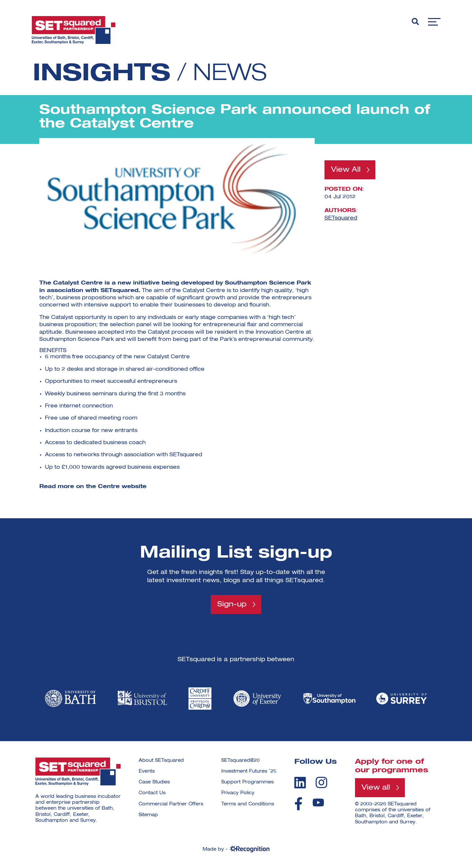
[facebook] (298, 804)
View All (346, 170)
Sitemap (148, 815)
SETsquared (341, 218)
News (231, 74)
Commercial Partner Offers (171, 804)
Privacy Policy (238, 793)
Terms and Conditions (248, 804)
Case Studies (154, 782)
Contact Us (152, 793)
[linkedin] (300, 782)
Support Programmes (247, 782)
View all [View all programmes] (376, 788)
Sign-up (232, 604)
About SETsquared (161, 760)
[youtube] (318, 803)
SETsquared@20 (240, 760)
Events (147, 771)
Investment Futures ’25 (249, 771)
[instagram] (321, 782)
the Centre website (116, 487)
